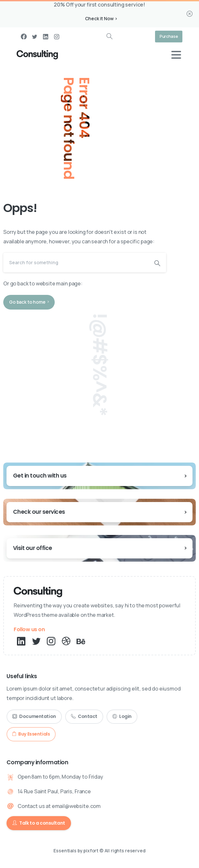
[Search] (76, 263)
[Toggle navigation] (176, 55)
